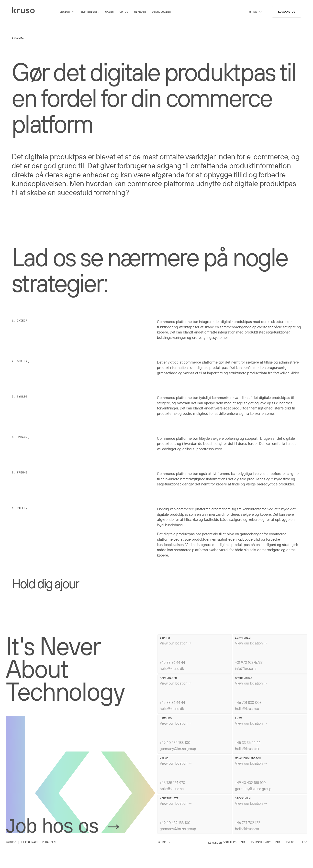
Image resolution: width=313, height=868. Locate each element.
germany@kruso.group (178, 749)
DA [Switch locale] (256, 12)
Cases (109, 12)
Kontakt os (287, 12)
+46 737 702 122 (248, 823)
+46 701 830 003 (248, 702)
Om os (124, 12)
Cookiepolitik (234, 842)
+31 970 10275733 (249, 662)
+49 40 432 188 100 (175, 742)
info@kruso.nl (246, 668)
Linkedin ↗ (217, 842)
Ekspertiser (90, 12)
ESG (305, 842)
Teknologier (161, 12)
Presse (291, 842)
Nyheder (140, 12)
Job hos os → (65, 826)
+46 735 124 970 (172, 782)
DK (164, 842)
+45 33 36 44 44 (172, 662)
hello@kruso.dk (172, 668)
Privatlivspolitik (265, 842)
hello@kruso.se (247, 708)
